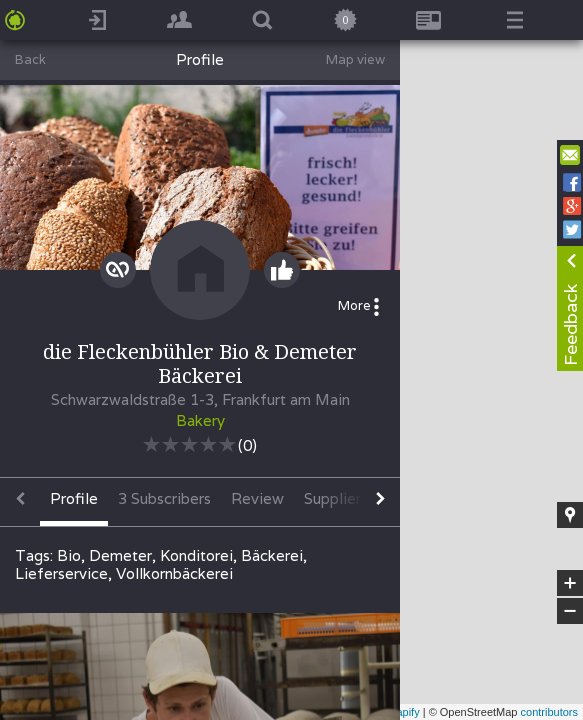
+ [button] (570, 583)
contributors (549, 712)
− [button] (570, 611)
